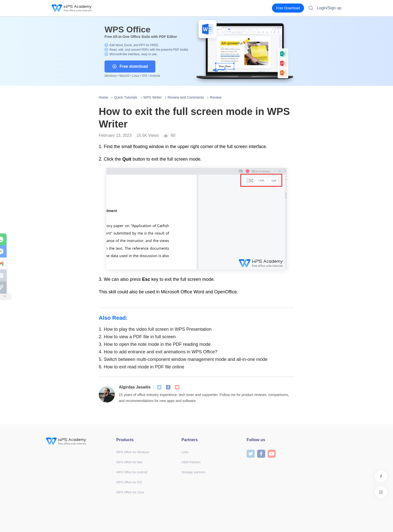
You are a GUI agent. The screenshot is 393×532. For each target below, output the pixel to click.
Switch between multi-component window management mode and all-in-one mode (183, 359)
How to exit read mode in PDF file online (141, 367)
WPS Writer (153, 97)
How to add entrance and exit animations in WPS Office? (158, 352)
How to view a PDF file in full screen (137, 337)
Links (185, 452)
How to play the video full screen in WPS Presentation (155, 329)
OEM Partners (191, 462)
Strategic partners (193, 472)
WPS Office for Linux (130, 492)
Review (216, 97)
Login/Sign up (329, 8)
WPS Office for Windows (133, 452)
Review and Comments (186, 97)
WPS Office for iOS (129, 482)
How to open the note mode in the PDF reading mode (155, 344)
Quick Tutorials (126, 97)
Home (103, 97)
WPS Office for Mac (129, 462)
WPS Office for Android (132, 472)
